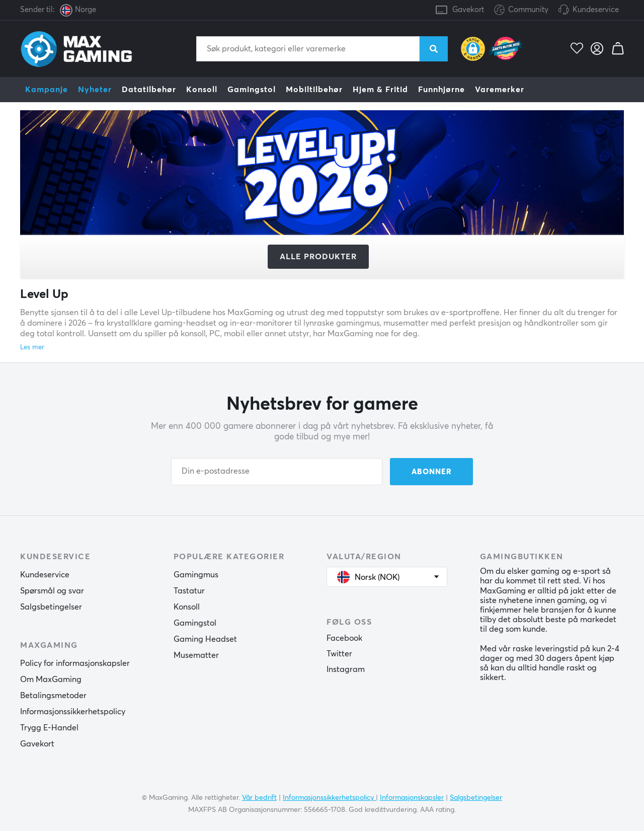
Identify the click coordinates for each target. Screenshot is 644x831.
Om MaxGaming (51, 679)
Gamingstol (252, 90)
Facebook (344, 638)
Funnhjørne (441, 90)
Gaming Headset (205, 639)
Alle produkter (318, 257)
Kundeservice (596, 10)
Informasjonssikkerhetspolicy (73, 712)
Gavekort (468, 10)
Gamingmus (196, 575)
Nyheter (95, 90)
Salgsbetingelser (51, 607)
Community (521, 10)
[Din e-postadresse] (277, 472)
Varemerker (500, 90)
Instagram (346, 669)
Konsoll (202, 90)
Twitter (339, 654)
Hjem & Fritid (380, 90)
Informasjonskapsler (412, 798)
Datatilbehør (149, 90)
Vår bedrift (259, 798)
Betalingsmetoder (53, 696)
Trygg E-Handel (49, 728)
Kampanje (47, 90)
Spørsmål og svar (52, 591)
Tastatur (189, 591)
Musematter (196, 655)
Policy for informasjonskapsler (75, 663)
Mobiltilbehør (314, 90)
